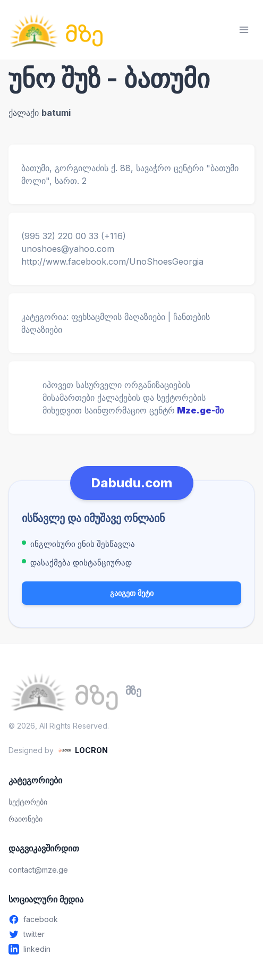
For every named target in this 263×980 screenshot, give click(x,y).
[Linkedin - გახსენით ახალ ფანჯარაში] (131, 949)
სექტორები (28, 802)
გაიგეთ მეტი (132, 593)
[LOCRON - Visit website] (83, 750)
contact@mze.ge (38, 870)
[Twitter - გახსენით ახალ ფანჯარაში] (131, 934)
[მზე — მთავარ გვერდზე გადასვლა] (56, 30)
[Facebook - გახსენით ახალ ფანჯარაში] (131, 919)
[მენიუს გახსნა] (244, 30)
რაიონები (26, 819)
